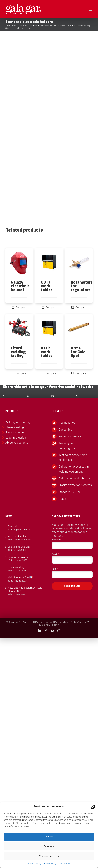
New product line (17, 537)
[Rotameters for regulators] (79, 264)
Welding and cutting (18, 422)
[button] (93, 807)
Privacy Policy (50, 864)
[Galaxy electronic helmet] (19, 264)
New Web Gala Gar (19, 557)
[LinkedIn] (52, 396)
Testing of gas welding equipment (73, 457)
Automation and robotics (74, 478)
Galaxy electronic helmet (20, 286)
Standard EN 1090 (70, 492)
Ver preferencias (49, 856)
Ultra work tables (47, 286)
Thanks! (12, 526)
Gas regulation (15, 432)
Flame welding (15, 427)
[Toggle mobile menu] (91, 9)
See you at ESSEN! (19, 547)
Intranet (55, 625)
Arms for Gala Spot (78, 352)
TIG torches (59, 26)
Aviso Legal (28, 622)
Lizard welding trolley (18, 352)
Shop (15, 26)
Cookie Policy (35, 864)
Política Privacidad (44, 622)
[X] (28, 396)
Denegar (49, 846)
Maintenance (67, 423)
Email (55, 554)
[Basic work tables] (49, 330)
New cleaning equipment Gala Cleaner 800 (25, 590)
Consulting (65, 430)
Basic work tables (47, 352)
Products (23, 26)
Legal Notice (64, 864)
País (55, 569)
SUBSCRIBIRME (72, 586)
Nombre (57, 540)
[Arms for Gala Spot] (79, 330)
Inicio (8, 26)
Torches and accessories (41, 26)
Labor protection (16, 438)
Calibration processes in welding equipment (74, 469)
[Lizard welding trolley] (19, 330)
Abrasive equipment (18, 443)
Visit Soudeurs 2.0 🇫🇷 (20, 577)
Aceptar (49, 836)
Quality (63, 499)
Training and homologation (67, 446)
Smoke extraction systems (75, 485)
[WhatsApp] (77, 396)
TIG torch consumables (78, 26)
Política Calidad (62, 622)
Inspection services (71, 436)
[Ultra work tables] (49, 264)
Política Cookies (78, 622)
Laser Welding (16, 567)
